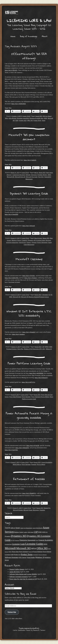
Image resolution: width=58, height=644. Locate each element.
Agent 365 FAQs (15, 572)
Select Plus (20, 349)
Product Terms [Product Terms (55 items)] (27, 554)
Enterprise (34, 175)
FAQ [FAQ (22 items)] (37, 540)
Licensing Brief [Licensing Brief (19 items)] (8, 544)
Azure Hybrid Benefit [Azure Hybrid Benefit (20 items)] (37, 528)
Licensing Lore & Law (29, 21)
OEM (51, 347)
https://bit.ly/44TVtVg (28, 382)
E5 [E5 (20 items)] (12, 540)
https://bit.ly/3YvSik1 (29, 276)
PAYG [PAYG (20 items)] (10, 552)
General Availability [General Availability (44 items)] (46, 540)
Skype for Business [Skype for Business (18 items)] (43, 555)
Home (13, 36)
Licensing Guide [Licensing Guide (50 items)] (18, 544)
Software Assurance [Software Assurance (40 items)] (12, 557)
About (45, 36)
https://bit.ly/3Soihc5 (31, 278)
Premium (34, 243)
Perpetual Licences (12, 349)
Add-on (36, 173)
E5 (51, 295)
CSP (43, 347)
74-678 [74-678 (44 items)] (7, 528)
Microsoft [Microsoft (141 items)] (10, 548)
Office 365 (30, 121)
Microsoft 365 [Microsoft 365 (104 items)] (24, 548)
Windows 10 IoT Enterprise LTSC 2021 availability (29, 313)
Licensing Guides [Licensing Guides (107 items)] (34, 544)
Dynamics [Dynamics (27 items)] (8, 536)
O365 (17, 121)
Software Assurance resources (19, 577)
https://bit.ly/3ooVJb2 (11, 450)
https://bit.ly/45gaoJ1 (41, 378)
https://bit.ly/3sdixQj (30, 160)
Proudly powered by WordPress (29, 628)
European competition (23, 118)
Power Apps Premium (15, 397)
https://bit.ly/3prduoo (18, 334)
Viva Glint (41, 177)
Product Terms (37, 121)
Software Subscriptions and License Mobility (23, 574)
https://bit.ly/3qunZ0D (11, 214)
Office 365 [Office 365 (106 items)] (42, 548)
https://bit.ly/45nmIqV (29, 332)
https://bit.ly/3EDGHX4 (19, 104)
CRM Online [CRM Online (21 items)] (30, 532)
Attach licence (38, 238)
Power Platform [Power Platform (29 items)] (38, 552)
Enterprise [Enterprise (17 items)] (17, 540)
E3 (49, 295)
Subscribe (12, 612)
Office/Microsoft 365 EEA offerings (29, 56)
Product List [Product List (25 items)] (17, 555)
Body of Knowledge (29, 36)
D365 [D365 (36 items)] (40, 532)
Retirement (36, 510)
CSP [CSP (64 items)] (36, 532)
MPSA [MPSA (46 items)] (34, 548)
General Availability (47, 462)
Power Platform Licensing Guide (29, 363)
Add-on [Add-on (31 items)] (13, 528)
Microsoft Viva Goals (32, 177)
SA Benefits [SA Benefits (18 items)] (35, 555)
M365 (46, 118)
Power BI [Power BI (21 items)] (31, 552)
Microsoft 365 (11, 177)
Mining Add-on (17, 465)
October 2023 (23, 121)
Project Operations (42, 243)
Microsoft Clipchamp (29, 259)
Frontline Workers (42, 175)
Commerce (24, 240)
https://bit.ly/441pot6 (29, 226)
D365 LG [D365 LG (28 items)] (45, 532)
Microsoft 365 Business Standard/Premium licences (35, 297)
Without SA (49, 349)
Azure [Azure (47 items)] (18, 528)
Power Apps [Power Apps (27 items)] (15, 552)
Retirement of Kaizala (29, 479)
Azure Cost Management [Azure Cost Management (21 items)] (26, 528)
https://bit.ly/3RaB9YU (29, 493)
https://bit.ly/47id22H (33, 445)
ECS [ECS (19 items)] (14, 540)
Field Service (22, 243)
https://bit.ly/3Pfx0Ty (11, 70)
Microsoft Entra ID (20, 177)
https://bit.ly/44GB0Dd (36, 373)
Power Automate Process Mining (40, 397)
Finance (29, 243)
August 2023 (39, 116)
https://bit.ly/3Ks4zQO (22, 448)
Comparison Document (19, 175)
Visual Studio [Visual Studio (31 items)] (31, 557)
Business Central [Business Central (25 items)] (19, 532)
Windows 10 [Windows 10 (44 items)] (40, 557)
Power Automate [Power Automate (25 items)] (24, 552)
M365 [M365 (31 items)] (46, 544)
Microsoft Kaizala (18, 510)
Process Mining (41, 465)
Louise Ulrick (26, 116)
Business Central (16, 240)
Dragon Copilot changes (17, 569)
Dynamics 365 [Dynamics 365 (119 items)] (19, 536)
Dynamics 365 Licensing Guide (29, 193)
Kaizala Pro (47, 508)
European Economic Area (36, 118)
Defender (28, 175)
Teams (44, 121)
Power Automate (26, 397)
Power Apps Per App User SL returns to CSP (23, 579)
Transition (42, 510)
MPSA (47, 347)
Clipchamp (45, 295)
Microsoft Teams (28, 510)
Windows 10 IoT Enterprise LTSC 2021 (34, 349)
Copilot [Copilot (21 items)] (25, 532)
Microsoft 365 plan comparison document (29, 137)
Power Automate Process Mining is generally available (29, 415)
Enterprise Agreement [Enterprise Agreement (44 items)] (28, 540)
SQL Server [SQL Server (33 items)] (23, 557)
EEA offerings (13, 118)
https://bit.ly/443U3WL (12, 278)
